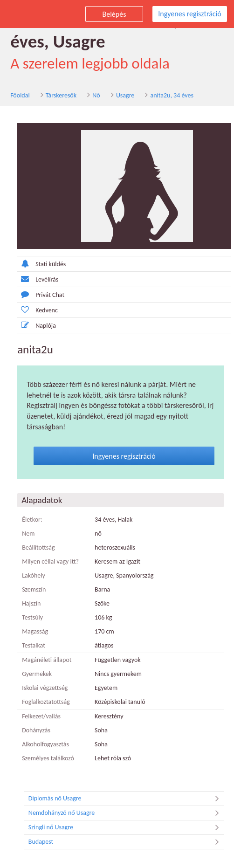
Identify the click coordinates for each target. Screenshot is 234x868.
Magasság (34, 631)
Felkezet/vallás (40, 716)
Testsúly (31, 617)
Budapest (126, 842)
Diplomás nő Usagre (126, 799)
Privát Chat (40, 294)
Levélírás (37, 279)
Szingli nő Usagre (126, 827)
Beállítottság (38, 548)
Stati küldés (41, 264)
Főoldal (19, 95)
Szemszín (33, 589)
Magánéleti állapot (46, 660)
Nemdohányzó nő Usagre (126, 813)
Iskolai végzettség (44, 688)
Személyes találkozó (47, 758)
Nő (95, 95)
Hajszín (30, 603)
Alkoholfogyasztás (45, 744)
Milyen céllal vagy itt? (49, 561)
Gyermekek (36, 674)
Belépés (114, 14)
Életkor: (31, 520)
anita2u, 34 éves (171, 95)
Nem (27, 534)
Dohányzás (35, 730)
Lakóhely (33, 575)
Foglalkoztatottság (45, 702)
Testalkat (33, 645)
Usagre (124, 95)
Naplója (36, 325)
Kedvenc (37, 310)
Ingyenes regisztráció (189, 14)
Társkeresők (60, 95)
